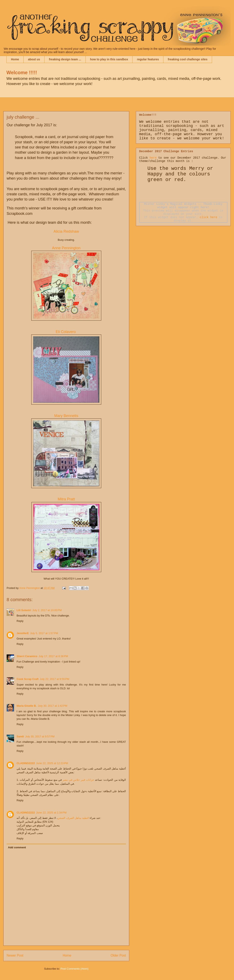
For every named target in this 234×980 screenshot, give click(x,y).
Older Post (118, 955)
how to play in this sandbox (109, 59)
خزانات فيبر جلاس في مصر (78, 780)
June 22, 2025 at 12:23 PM (52, 763)
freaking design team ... (65, 59)
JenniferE (23, 633)
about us (34, 59)
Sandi (20, 736)
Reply (20, 621)
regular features (148, 59)
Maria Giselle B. (27, 706)
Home (15, 59)
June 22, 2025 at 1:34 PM (51, 813)
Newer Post (15, 955)
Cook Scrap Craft (28, 679)
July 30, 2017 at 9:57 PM (40, 736)
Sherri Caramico (27, 656)
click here (209, 217)
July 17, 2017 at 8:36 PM (53, 656)
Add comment (17, 847)
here (153, 158)
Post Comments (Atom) (74, 969)
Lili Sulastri (24, 610)
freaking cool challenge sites (188, 59)
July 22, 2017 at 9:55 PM (54, 679)
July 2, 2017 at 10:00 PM (47, 610)
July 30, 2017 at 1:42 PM (53, 706)
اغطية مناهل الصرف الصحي (73, 818)
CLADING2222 (26, 763)
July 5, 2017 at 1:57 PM (44, 633)
